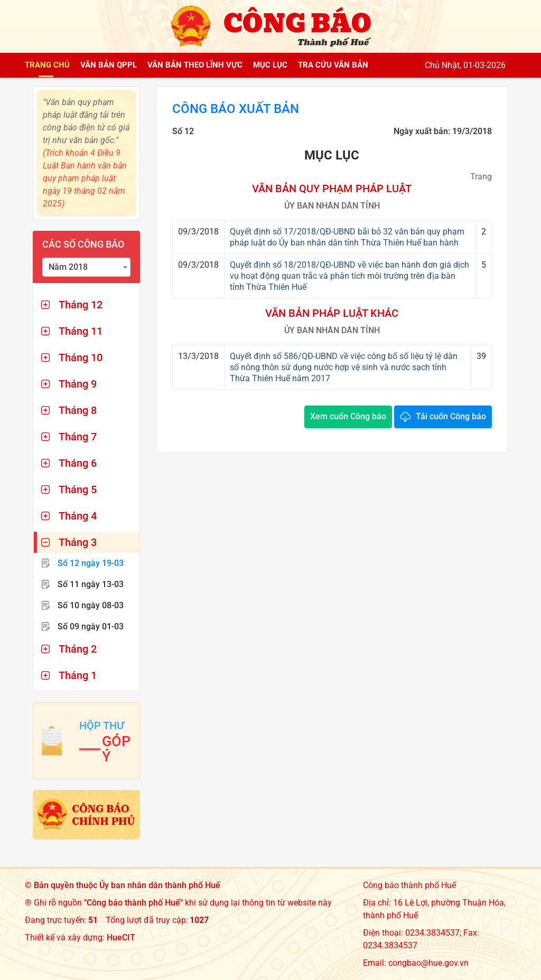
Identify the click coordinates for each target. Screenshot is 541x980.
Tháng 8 (78, 410)
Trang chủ (47, 65)
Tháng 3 (78, 542)
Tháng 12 (81, 305)
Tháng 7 (78, 437)
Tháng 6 (78, 463)
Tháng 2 (78, 649)
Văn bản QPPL (109, 65)
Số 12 (91, 563)
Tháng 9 (78, 384)
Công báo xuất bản (236, 109)
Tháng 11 (81, 331)
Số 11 (91, 584)
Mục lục (270, 65)
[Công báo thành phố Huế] (270, 26)
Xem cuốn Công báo (348, 416)
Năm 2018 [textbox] (68, 267)
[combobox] (86, 267)
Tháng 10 (81, 357)
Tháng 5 (78, 489)
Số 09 (91, 626)
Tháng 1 (78, 675)
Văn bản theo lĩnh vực (195, 65)
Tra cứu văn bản (333, 65)
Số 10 (91, 605)
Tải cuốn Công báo (451, 416)
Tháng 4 (78, 516)
